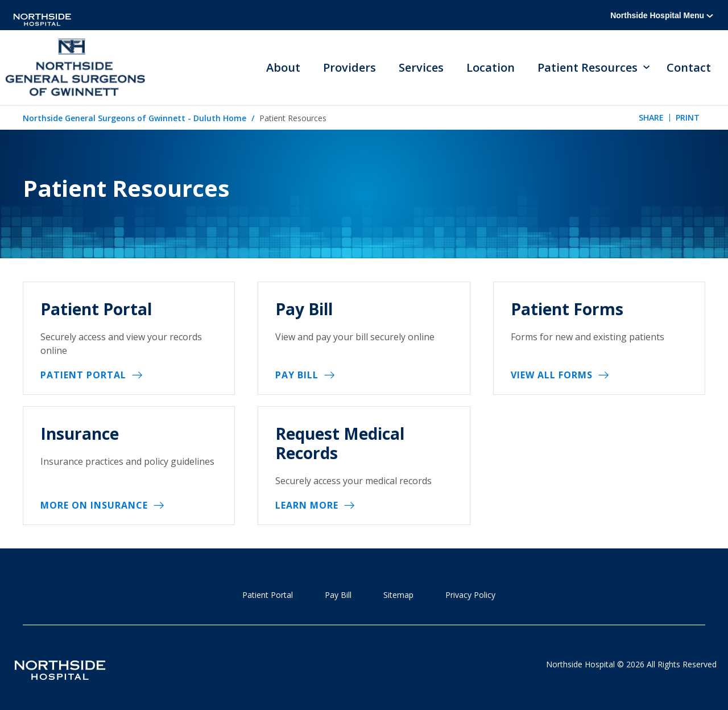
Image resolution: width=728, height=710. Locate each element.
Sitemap (398, 595)
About (283, 67)
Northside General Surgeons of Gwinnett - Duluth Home (135, 118)
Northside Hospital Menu (662, 15)
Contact (689, 67)
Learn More (307, 505)
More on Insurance (94, 505)
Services (421, 67)
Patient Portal (83, 375)
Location (491, 67)
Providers (349, 67)
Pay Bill (297, 375)
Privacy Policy (470, 595)
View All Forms (552, 375)
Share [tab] (651, 117)
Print (688, 117)
